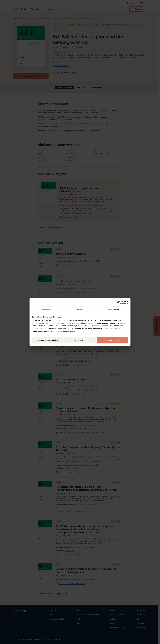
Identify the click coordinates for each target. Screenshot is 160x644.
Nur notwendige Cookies (48, 340)
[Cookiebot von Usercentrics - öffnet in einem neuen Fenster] (118, 302)
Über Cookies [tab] (114, 309)
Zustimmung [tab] (46, 309)
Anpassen (80, 340)
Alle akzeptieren (112, 340)
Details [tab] (80, 309)
